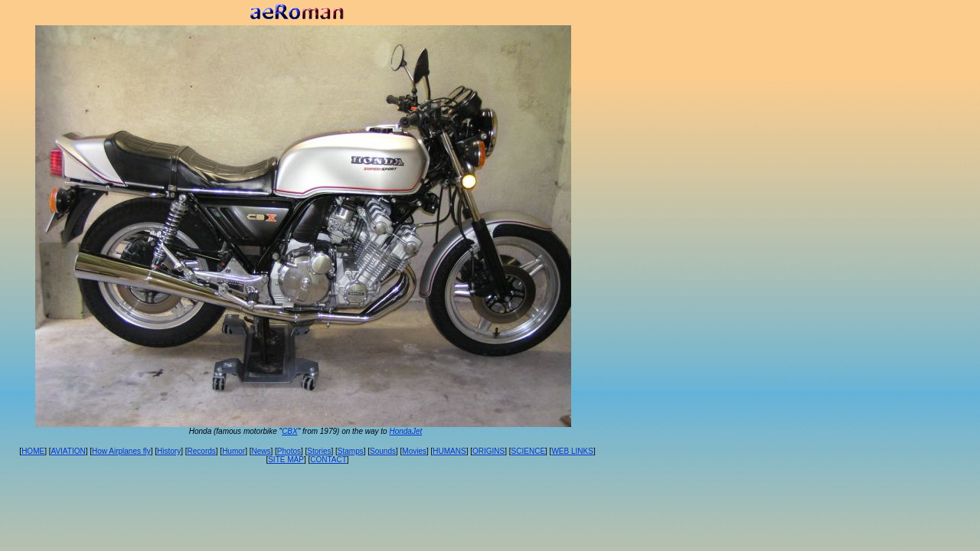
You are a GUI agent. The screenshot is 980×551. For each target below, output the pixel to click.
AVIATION (68, 451)
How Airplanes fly (121, 451)
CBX (290, 431)
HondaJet (405, 431)
